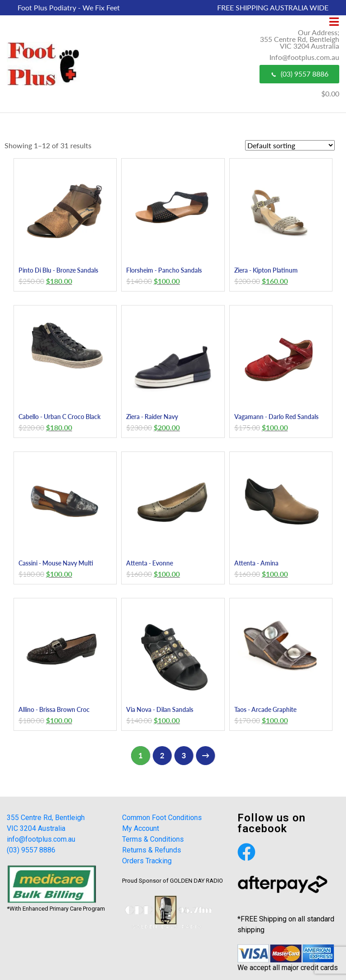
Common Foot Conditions (162, 818)
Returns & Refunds (152, 850)
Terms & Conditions (153, 839)
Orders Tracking (147, 861)
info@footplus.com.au (41, 839)
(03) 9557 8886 (299, 74)
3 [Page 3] (184, 755)
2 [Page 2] (162, 755)
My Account (141, 828)
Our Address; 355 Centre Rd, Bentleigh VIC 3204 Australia (300, 39)
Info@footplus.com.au (304, 57)
